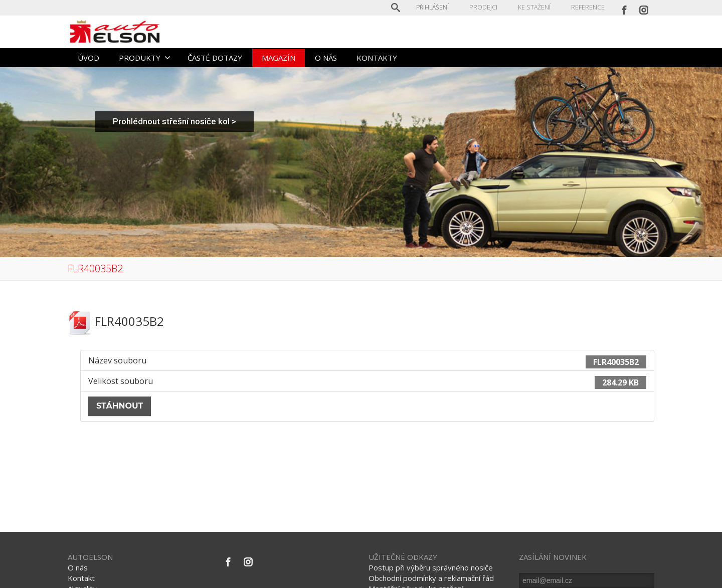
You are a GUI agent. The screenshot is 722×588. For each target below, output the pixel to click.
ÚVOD (88, 58)
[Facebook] (624, 8)
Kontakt (81, 578)
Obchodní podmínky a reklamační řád (431, 578)
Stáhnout (120, 406)
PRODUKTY (145, 58)
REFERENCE (588, 7)
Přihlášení (433, 7)
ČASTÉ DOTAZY (215, 58)
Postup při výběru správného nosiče (431, 567)
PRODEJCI (484, 7)
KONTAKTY (377, 58)
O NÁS (326, 58)
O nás (78, 567)
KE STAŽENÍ (534, 7)
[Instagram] (644, 8)
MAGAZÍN (279, 58)
